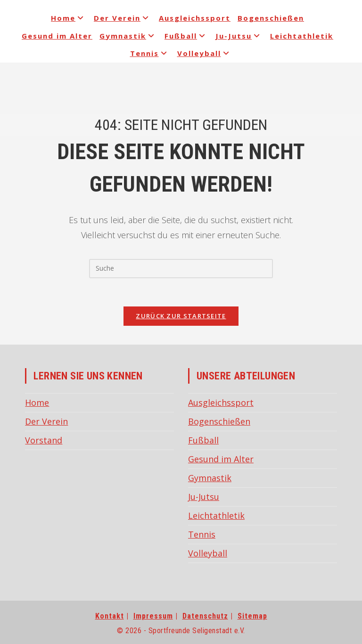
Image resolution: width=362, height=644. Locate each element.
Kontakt (110, 616)
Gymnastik (128, 36)
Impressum (153, 616)
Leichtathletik (302, 36)
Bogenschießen (271, 18)
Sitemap (252, 616)
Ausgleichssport (195, 18)
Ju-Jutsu (239, 36)
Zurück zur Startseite (181, 316)
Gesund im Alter (57, 36)
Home (69, 18)
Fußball (186, 36)
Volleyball (205, 53)
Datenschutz (205, 616)
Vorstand (44, 440)
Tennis (150, 53)
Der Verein (123, 18)
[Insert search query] (181, 268)
